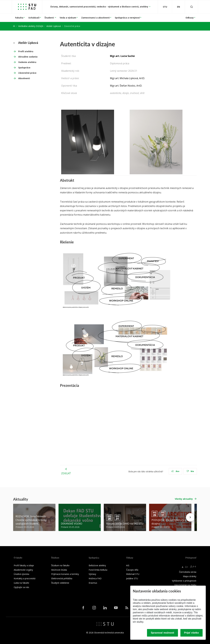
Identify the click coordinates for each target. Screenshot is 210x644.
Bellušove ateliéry (97, 565)
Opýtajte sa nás (21, 587)
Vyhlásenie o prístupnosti (184, 581)
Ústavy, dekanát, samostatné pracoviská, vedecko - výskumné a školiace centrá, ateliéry (100, 7)
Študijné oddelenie (60, 583)
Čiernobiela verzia (188, 572)
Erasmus (93, 583)
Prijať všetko (192, 633)
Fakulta (19, 18)
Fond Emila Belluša (98, 570)
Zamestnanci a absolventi (95, 18)
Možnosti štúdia (59, 570)
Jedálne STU (132, 578)
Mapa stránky (190, 576)
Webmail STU (133, 574)
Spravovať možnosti (162, 633)
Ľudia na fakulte (21, 583)
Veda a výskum (68, 18)
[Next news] (190, 517)
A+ (187, 567)
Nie (190, 471)
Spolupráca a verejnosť (127, 18)
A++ (193, 566)
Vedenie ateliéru (27, 62)
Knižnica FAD (95, 578)
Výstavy (92, 574)
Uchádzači (34, 18)
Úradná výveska (21, 574)
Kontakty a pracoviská (25, 578)
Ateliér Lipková (54, 26)
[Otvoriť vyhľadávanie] (192, 7)
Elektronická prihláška (62, 578)
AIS (128, 565)
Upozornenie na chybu (185, 585)
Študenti (50, 18)
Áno (175, 471)
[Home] (14, 26)
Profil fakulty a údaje (24, 565)
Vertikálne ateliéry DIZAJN (31, 26)
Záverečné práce (27, 73)
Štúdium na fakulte (60, 565)
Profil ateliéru (26, 51)
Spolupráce (24, 68)
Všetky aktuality (184, 499)
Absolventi (24, 78)
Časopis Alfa (132, 570)
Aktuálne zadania (28, 57)
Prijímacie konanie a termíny (65, 574)
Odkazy (190, 18)
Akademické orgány (23, 570)
